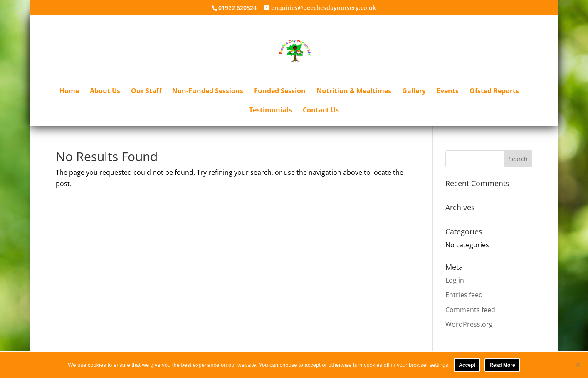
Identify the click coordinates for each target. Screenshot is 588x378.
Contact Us (321, 111)
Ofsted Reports (494, 92)
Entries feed (464, 295)
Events (448, 92)
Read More (502, 365)
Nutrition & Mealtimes (354, 92)
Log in (455, 280)
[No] (578, 365)
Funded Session (280, 92)
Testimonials (271, 111)
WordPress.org (469, 324)
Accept (467, 365)
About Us (105, 92)
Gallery (414, 92)
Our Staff (146, 92)
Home (69, 92)
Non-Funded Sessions (208, 92)
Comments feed (470, 310)
